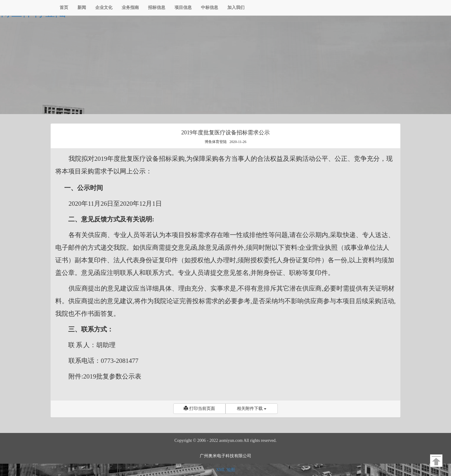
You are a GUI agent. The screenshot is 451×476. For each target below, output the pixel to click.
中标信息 (210, 8)
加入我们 (236, 8)
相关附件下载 (252, 409)
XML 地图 (225, 470)
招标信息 (157, 8)
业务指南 (130, 8)
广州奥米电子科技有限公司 (225, 456)
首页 (64, 8)
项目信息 (183, 8)
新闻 (82, 8)
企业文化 (104, 8)
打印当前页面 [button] (199, 408)
